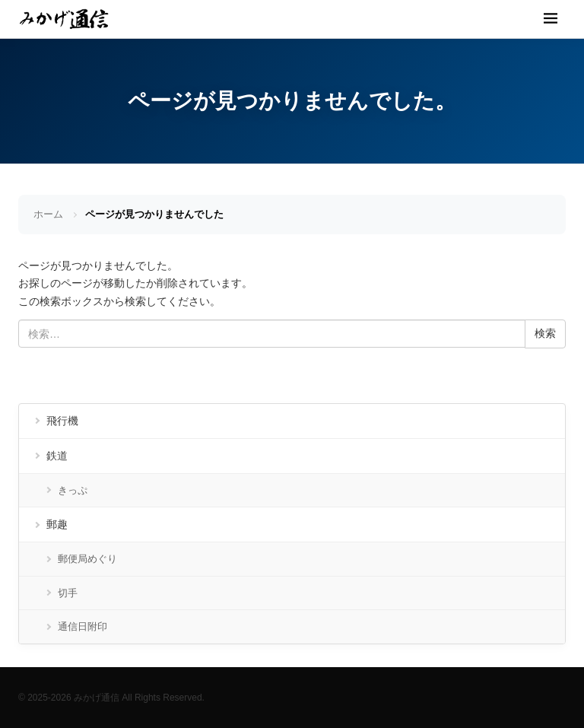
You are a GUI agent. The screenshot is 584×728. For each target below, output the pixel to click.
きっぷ (73, 490)
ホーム (48, 214)
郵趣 (57, 524)
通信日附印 (83, 626)
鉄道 (57, 456)
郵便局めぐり (87, 559)
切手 (68, 593)
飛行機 (62, 421)
